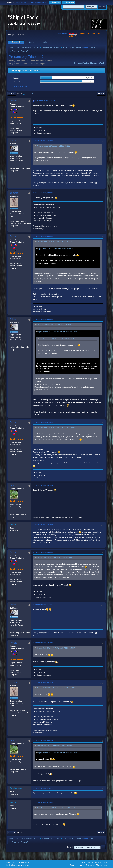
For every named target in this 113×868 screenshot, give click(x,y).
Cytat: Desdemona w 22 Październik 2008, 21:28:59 (56, 808)
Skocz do (70, 847)
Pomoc (84, 862)
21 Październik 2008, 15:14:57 (43, 319)
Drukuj (101, 94)
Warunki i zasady (94, 862)
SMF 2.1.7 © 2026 (12, 862)
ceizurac (14, 193)
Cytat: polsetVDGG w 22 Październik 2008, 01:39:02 (56, 648)
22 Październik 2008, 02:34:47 (43, 643)
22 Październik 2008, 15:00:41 (43, 682)
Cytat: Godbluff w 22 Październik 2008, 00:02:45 (54, 558)
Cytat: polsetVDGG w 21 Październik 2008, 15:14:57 (56, 428)
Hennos (14, 485)
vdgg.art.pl (73, 33)
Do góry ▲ (104, 862)
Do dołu (12, 94)
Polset (13, 141)
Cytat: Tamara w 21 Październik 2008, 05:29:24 (54, 146)
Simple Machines (24, 862)
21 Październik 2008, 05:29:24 (45, 101)
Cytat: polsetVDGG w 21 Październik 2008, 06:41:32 (56, 242)
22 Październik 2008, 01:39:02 (43, 605)
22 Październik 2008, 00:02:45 (43, 525)
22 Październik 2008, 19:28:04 (43, 740)
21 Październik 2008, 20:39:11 (43, 485)
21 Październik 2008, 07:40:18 (43, 193)
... (31, 94)
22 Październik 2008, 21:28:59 (43, 788)
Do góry (12, 833)
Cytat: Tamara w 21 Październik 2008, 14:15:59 (54, 325)
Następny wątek (97, 63)
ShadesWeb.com (24, 865)
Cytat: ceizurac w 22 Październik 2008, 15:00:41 (54, 746)
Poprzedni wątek (81, 63)
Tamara (13, 101)
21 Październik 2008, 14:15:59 (43, 236)
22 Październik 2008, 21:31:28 (43, 802)
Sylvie (93, 47)
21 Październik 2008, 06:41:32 (43, 141)
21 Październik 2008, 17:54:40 (43, 422)
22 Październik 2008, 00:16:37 (43, 552)
